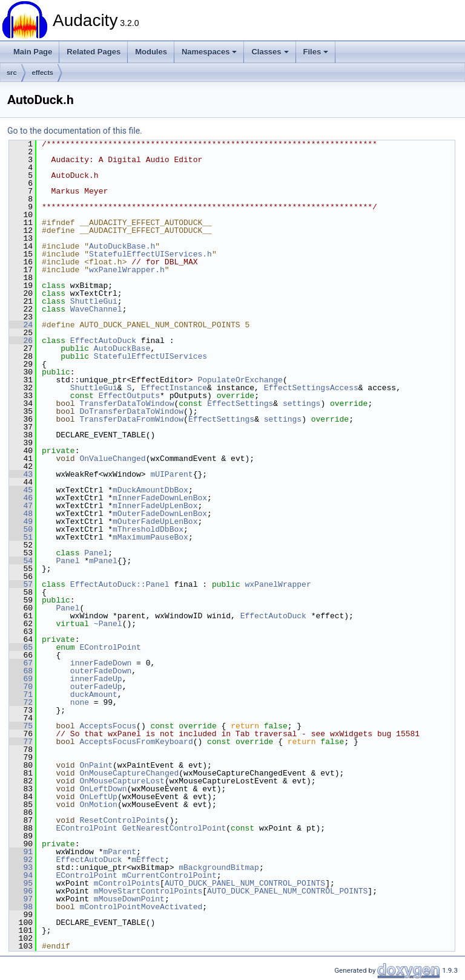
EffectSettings (240, 403)
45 (21, 490)
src (12, 73)
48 (21, 514)
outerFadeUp (96, 687)
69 (21, 679)
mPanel (103, 561)
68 (21, 671)
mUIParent (171, 474)
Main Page (33, 52)
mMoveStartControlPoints (148, 891)
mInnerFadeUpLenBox (155, 506)
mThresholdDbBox (148, 529)
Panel (96, 553)
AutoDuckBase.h (122, 246)
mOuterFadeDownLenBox (160, 514)
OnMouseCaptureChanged (129, 773)
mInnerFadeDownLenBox (160, 498)
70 (21, 687)
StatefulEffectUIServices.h (150, 254)
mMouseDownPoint (129, 899)
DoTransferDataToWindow (131, 411)
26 (21, 341)
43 (21, 474)
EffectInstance (174, 388)
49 (21, 521)
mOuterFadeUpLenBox (155, 521)
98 (21, 907)
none (80, 702)
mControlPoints (127, 883)
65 (21, 647)
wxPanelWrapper (278, 584)
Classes (270, 52)
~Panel (108, 624)
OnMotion (98, 805)
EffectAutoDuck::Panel (120, 584)
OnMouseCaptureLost (122, 781)
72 (21, 702)
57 (21, 584)
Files (316, 52)
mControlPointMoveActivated (141, 907)
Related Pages (94, 52)
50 (21, 529)
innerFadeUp (96, 679)
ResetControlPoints (122, 820)
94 (21, 875)
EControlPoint (110, 647)
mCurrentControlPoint (170, 875)
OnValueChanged (112, 459)
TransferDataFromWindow (131, 419)
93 (21, 867)
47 (21, 506)
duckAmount (94, 694)
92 (21, 860)
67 (21, 663)
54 (21, 561)
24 (21, 325)
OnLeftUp (98, 797)
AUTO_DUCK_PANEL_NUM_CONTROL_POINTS (245, 883)
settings (302, 403)
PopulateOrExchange (240, 380)
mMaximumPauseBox (150, 537)
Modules (151, 52)
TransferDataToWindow (127, 403)
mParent (120, 852)
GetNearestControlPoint (174, 828)
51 (21, 537)
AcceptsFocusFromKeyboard (136, 742)
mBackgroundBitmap (219, 867)
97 (21, 899)
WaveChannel (96, 309)
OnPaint (96, 765)
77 (21, 742)
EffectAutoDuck (103, 341)
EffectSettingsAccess (311, 388)
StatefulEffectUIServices (150, 356)
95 (21, 883)
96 (21, 891)
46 (21, 498)
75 (21, 726)
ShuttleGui (94, 301)
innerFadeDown (101, 663)
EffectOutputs (129, 396)
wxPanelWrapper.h (127, 270)
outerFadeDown (101, 671)
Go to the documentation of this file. (75, 131)
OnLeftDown (103, 789)
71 (21, 694)
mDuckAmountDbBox (150, 490)
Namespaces (209, 52)
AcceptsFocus (108, 726)
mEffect (148, 860)
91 (21, 852)
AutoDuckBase (122, 348)
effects (43, 73)
